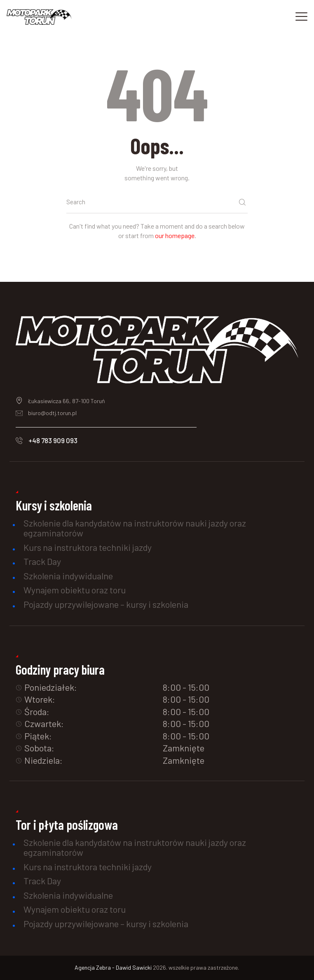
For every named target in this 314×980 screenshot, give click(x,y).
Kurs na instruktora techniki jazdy (88, 547)
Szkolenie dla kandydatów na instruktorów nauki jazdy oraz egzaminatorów (135, 528)
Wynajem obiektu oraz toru (75, 590)
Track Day (42, 561)
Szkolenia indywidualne (68, 576)
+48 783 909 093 (53, 440)
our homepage (175, 235)
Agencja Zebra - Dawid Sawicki (114, 967)
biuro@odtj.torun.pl (52, 413)
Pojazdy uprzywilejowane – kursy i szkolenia (106, 604)
